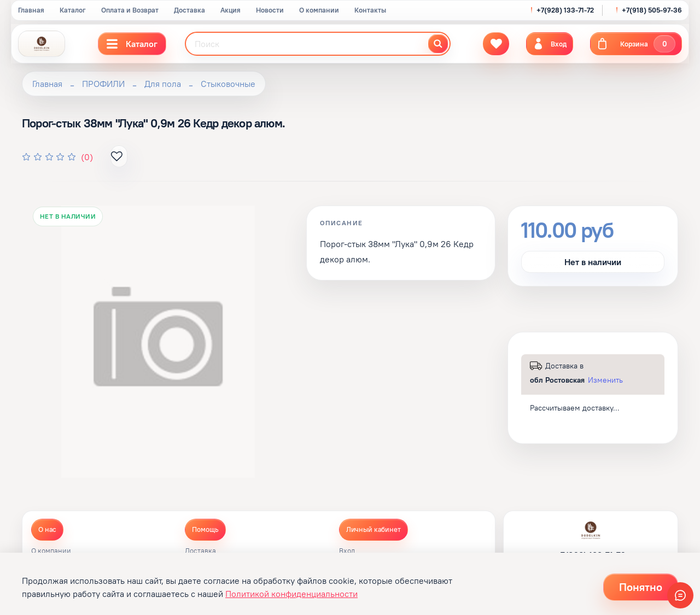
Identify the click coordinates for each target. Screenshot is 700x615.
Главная (31, 10)
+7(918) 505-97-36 (652, 10)
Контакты (370, 10)
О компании (319, 10)
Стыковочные (228, 84)
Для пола (163, 84)
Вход (347, 551)
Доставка (189, 10)
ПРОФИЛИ (103, 84)
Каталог (73, 10)
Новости (270, 10)
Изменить (605, 380)
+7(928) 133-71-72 (565, 10)
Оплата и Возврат (130, 10)
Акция (231, 10)
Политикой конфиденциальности (291, 594)
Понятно (641, 587)
